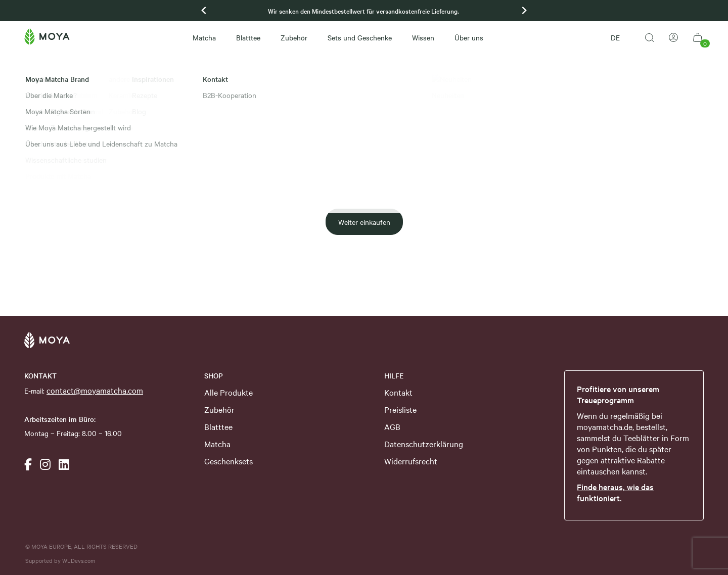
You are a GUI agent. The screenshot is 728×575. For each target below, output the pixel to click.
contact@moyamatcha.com (95, 390)
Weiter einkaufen (364, 222)
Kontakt (398, 392)
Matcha (204, 37)
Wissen (423, 37)
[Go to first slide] (524, 11)
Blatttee (248, 37)
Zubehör (294, 37)
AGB (392, 426)
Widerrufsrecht (411, 461)
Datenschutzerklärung (424, 444)
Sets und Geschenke (360, 37)
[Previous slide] (204, 11)
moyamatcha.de (605, 426)
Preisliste (400, 409)
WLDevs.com (79, 560)
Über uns (469, 37)
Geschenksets (229, 461)
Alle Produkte (229, 392)
